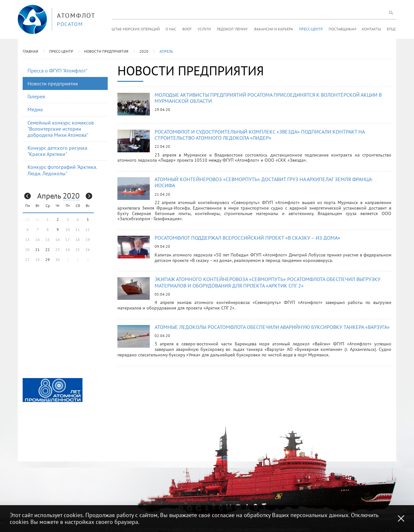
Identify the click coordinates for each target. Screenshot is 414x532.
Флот (187, 29)
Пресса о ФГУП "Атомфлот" (57, 71)
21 (38, 250)
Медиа (35, 109)
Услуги (204, 29)
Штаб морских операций (136, 29)
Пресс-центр (311, 29)
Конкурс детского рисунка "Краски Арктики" (57, 151)
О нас (171, 29)
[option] (53, 390)
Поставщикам (342, 29)
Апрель (166, 51)
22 (48, 250)
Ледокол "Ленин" (233, 29)
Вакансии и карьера (274, 29)
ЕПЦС (392, 29)
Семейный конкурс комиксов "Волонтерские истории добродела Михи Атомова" (61, 129)
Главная (30, 51)
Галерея (36, 96)
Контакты (371, 29)
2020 (144, 51)
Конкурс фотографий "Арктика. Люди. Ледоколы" (62, 170)
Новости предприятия (106, 51)
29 (48, 260)
